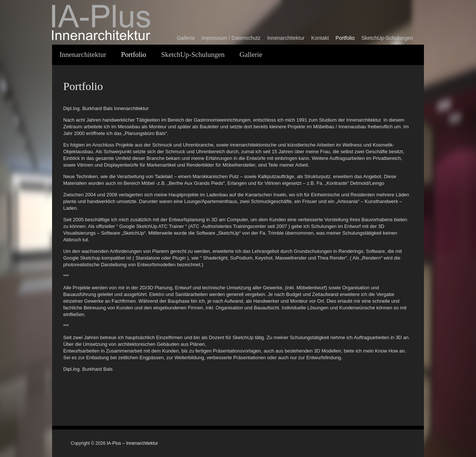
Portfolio (345, 38)
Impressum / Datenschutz (231, 38)
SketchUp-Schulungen (387, 38)
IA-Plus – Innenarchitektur (132, 443)
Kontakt (320, 38)
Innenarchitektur (286, 38)
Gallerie (186, 38)
